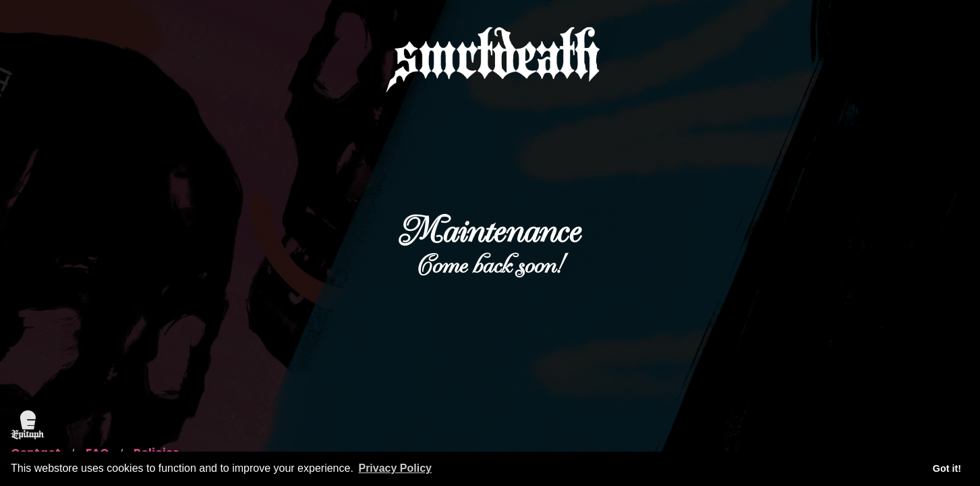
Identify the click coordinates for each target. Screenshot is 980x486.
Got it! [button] (947, 468)
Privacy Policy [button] (395, 468)
